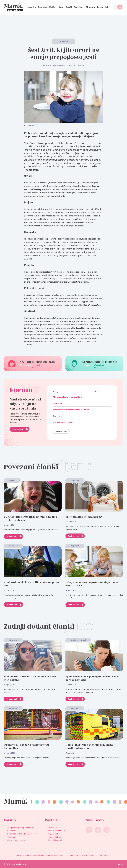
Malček (53, 7)
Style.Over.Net (54, 834)
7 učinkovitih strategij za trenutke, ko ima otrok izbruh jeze (30, 518)
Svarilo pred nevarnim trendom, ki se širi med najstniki (30, 678)
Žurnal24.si (53, 828)
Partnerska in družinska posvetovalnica (71, 410)
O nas (20, 855)
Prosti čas (79, 7)
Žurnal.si (102, 7)
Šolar (61, 7)
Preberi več (61, 431)
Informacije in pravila (55, 855)
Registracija (18, 429)
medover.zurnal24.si (57, 831)
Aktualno (90, 7)
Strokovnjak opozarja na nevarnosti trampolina (26, 746)
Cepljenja (57, 416)
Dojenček (43, 7)
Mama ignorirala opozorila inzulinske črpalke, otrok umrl (89, 746)
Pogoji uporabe (72, 855)
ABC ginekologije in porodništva (67, 397)
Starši (69, 7)
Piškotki (84, 855)
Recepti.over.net (55, 840)
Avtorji (121, 864)
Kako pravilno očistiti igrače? (84, 517)
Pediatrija (57, 403)
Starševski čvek (55, 837)
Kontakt (28, 855)
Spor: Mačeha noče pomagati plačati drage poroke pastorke (92, 678)
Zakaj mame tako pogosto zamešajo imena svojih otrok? (92, 584)
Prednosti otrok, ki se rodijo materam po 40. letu (32, 584)
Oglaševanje (39, 855)
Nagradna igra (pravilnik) (99, 855)
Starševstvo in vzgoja (63, 422)
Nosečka (32, 7)
